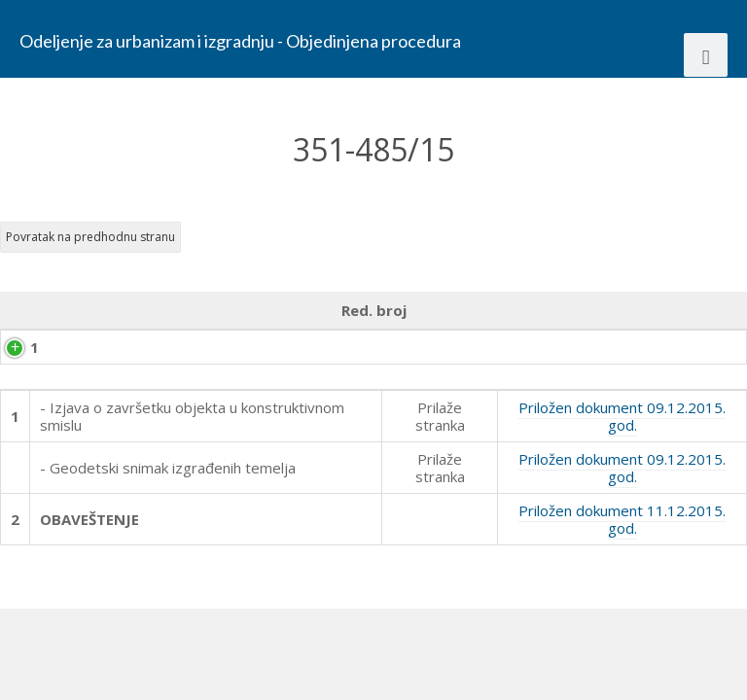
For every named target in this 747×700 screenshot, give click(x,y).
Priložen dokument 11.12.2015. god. (622, 589)
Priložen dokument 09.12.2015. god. (622, 486)
